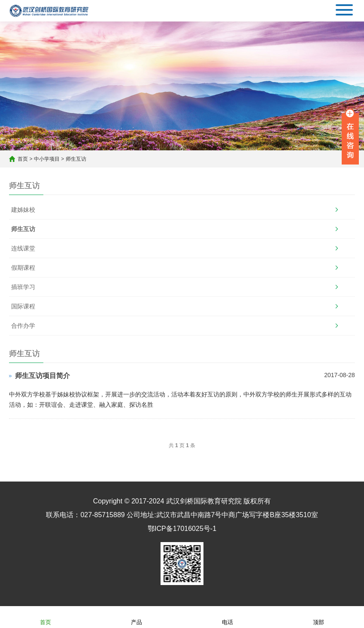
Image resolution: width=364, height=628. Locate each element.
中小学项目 (47, 159)
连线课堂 (23, 248)
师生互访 (76, 159)
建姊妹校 (23, 210)
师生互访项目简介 (42, 376)
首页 (23, 159)
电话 (227, 617)
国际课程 (23, 306)
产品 (136, 617)
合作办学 (23, 326)
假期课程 (23, 268)
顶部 (318, 617)
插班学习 (23, 287)
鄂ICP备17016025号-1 (182, 529)
